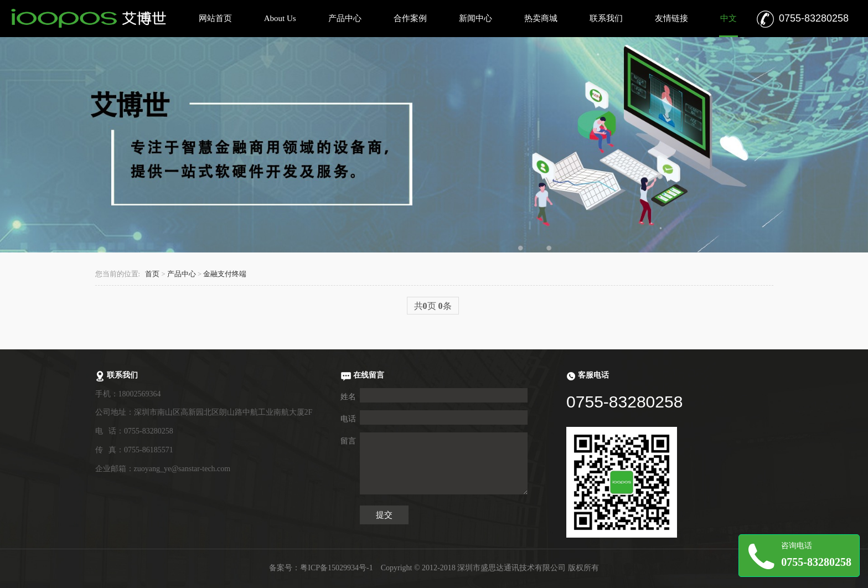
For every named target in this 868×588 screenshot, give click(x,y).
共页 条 (433, 306)
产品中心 (345, 18)
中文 (728, 18)
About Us (280, 18)
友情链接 (671, 18)
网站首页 (215, 18)
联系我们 (606, 18)
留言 (348, 441)
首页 (152, 274)
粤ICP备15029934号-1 (336, 568)
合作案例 (410, 18)
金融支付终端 (225, 274)
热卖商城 (541, 18)
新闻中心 (476, 18)
